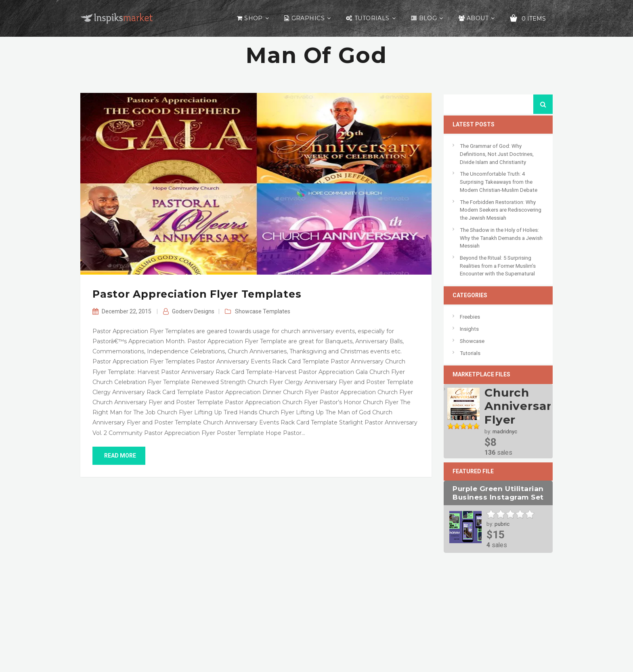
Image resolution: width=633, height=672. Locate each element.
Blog (428, 18)
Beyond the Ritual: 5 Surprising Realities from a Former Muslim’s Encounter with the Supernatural (498, 266)
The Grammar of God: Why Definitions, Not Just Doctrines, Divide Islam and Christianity (497, 154)
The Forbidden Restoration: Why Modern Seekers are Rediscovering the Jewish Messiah (501, 210)
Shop (254, 18)
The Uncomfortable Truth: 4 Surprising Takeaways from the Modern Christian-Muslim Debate (499, 182)
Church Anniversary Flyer (522, 406)
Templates (277, 311)
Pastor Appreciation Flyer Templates (197, 294)
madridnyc (505, 432)
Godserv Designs (193, 311)
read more (119, 456)
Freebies (470, 317)
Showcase (248, 311)
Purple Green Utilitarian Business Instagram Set (498, 493)
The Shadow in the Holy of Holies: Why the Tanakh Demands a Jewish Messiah (501, 238)
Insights (469, 329)
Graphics (308, 18)
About (478, 18)
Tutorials (372, 18)
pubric (502, 524)
